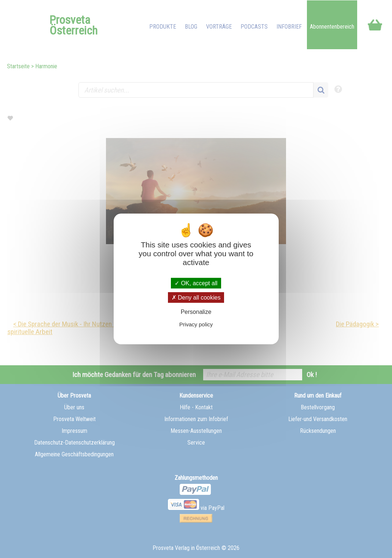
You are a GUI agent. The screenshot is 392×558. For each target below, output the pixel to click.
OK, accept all (196, 283)
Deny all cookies (196, 298)
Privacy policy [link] (196, 324)
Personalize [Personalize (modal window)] (196, 312)
